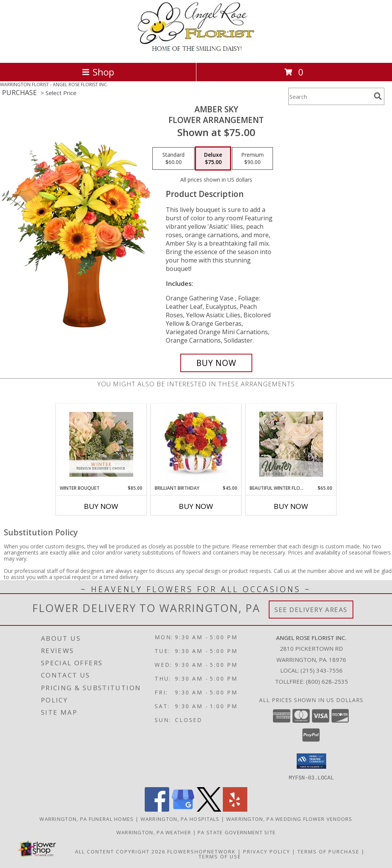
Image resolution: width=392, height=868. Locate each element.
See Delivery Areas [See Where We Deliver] (311, 610)
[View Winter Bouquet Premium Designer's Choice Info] (101, 444)
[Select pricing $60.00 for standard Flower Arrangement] (173, 159)
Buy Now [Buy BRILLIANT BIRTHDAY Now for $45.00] (196, 506)
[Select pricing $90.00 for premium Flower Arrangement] (252, 159)
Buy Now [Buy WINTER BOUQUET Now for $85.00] (101, 506)
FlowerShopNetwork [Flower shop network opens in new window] (202, 851)
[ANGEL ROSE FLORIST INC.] (196, 52)
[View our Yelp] (235, 809)
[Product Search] (330, 96)
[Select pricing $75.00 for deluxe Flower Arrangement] (213, 159)
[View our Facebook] (157, 809)
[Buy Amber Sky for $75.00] (216, 363)
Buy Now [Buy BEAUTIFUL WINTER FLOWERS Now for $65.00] (291, 506)
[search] (378, 96)
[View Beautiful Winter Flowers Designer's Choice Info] (291, 444)
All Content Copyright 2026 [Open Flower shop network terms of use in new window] (120, 851)
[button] (311, 761)
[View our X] (209, 809)
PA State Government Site (237, 832)
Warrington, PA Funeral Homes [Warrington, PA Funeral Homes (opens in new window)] (87, 819)
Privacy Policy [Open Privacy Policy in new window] (267, 851)
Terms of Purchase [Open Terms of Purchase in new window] (328, 851)
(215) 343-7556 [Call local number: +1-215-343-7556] (322, 670)
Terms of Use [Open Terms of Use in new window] (220, 856)
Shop (98, 72)
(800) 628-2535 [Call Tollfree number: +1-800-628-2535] (327, 681)
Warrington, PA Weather (154, 832)
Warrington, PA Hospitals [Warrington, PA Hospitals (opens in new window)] (180, 819)
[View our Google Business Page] (183, 809)
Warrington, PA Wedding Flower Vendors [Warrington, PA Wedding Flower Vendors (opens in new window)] (289, 819)
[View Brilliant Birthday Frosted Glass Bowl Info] (196, 444)
